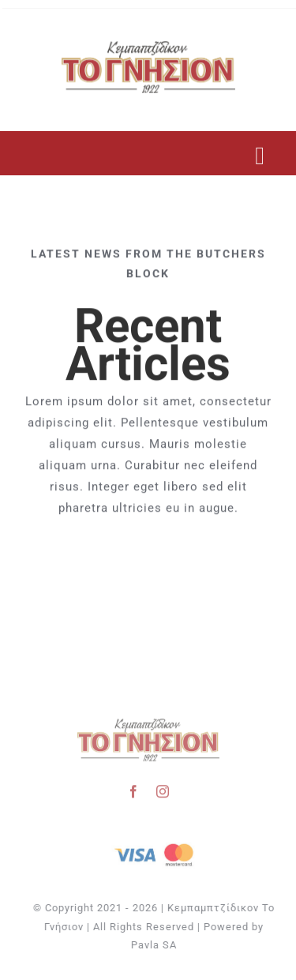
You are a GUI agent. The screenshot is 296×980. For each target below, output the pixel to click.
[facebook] (134, 789)
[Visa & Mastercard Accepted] (155, 842)
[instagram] (163, 789)
